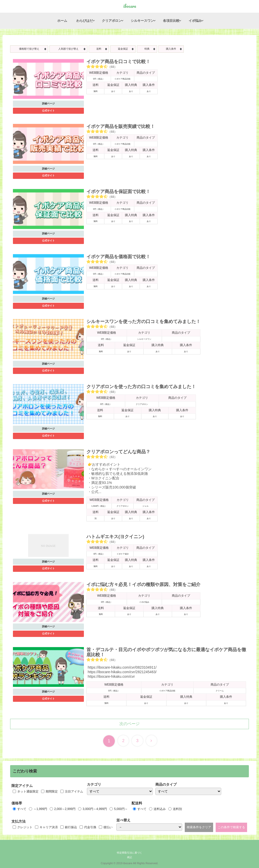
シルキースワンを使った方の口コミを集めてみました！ (143, 322)
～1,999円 (40, 809)
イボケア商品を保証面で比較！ (118, 192)
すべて (22, 809)
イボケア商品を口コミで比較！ (118, 62)
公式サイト (48, 111)
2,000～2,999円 (65, 809)
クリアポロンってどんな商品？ (118, 452)
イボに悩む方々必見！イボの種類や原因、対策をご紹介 (143, 584)
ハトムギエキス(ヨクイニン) (115, 537)
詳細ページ (48, 103)
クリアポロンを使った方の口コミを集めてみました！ (141, 387)
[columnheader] (29, 49)
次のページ (129, 724)
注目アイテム (74, 791)
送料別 (177, 809)
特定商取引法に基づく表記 (129, 855)
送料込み (160, 809)
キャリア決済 (49, 827)
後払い (108, 827)
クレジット (25, 827)
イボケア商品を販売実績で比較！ (121, 126)
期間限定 (52, 791)
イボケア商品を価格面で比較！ (118, 257)
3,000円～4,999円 (95, 809)
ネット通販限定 (28, 791)
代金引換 (90, 827)
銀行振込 (71, 827)
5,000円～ (121, 809)
